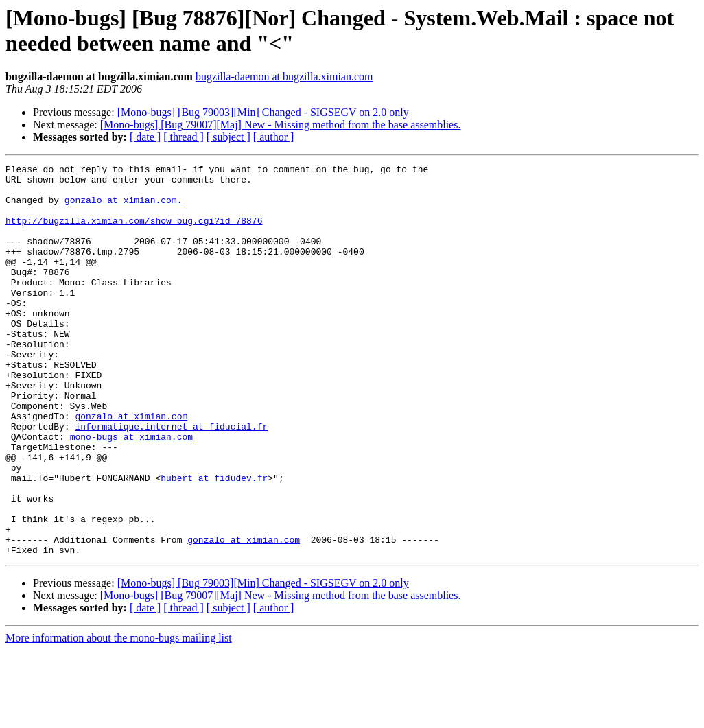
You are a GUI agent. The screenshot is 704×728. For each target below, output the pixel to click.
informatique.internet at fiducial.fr (171, 480)
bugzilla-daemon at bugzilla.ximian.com (284, 77)
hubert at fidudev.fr (214, 541)
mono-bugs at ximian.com (131, 492)
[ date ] (145, 137)
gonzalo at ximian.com (131, 467)
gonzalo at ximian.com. (124, 208)
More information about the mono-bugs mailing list (119, 716)
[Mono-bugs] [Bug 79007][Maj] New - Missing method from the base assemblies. (281, 125)
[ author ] (274, 137)
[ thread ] (184, 137)
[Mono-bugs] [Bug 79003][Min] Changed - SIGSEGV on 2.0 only (263, 112)
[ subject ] (228, 137)
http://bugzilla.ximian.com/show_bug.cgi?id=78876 (134, 233)
